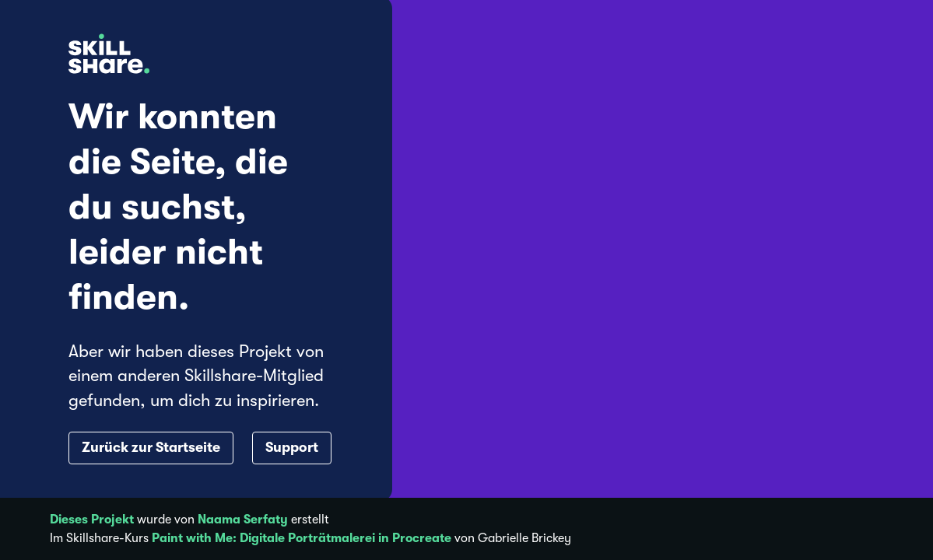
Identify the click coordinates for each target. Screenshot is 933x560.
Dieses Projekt (92, 520)
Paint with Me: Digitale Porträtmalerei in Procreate (302, 538)
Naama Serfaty (243, 520)
